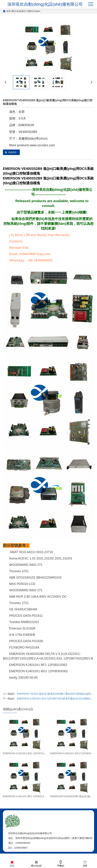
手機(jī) (61, 863)
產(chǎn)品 (36, 863)
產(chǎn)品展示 (19, 11)
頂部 (85, 863)
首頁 (8, 11)
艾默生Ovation (34, 11)
